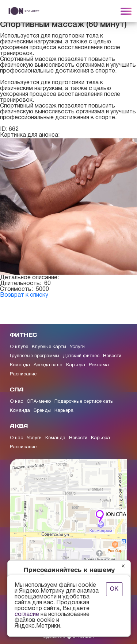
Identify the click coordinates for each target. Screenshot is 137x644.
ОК (114, 589)
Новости (112, 356)
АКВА (19, 426)
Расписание (23, 374)
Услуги (77, 347)
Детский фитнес (81, 356)
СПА (17, 389)
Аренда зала (48, 365)
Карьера (76, 365)
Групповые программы (35, 356)
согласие (27, 614)
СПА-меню (39, 402)
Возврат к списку (24, 295)
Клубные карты (49, 347)
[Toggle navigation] (126, 11)
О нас (16, 402)
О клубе (19, 347)
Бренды (42, 411)
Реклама (99, 365)
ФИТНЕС (23, 335)
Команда (20, 365)
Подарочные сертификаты (84, 402)
